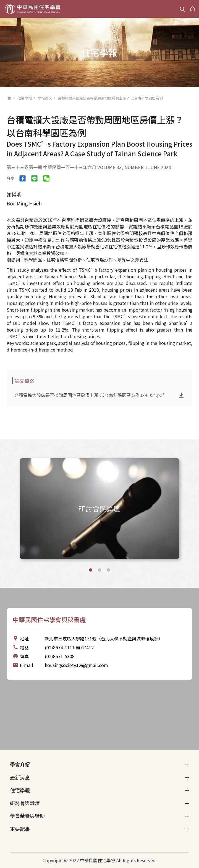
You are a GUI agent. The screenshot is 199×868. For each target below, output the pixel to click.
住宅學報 (25, 98)
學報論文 (45, 98)
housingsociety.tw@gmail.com (76, 665)
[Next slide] (189, 508)
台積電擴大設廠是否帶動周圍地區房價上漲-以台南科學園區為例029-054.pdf (89, 395)
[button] (91, 570)
